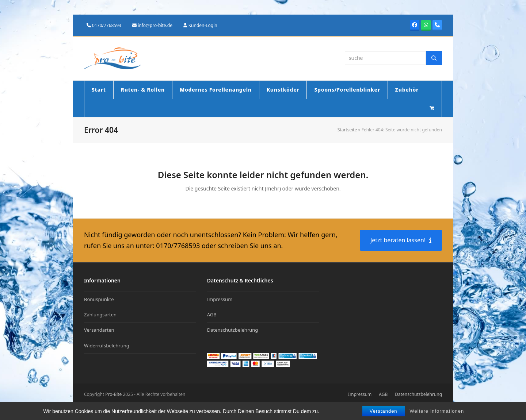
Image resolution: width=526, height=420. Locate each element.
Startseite (347, 130)
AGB (212, 315)
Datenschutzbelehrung (233, 330)
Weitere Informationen (437, 411)
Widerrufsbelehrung (107, 346)
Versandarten (99, 330)
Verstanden (384, 411)
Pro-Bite (113, 394)
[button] (432, 108)
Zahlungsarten (100, 315)
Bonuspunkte (99, 299)
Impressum (220, 299)
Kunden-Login (203, 25)
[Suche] (434, 58)
